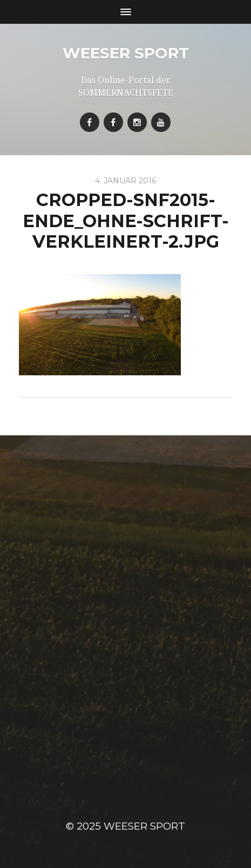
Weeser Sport (126, 53)
